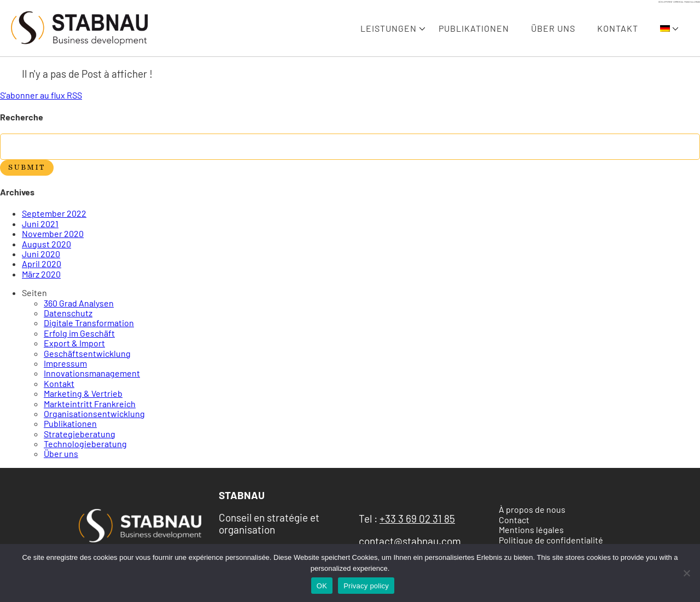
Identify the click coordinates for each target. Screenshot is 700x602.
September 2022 (54, 213)
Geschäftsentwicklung (87, 353)
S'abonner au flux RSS (41, 95)
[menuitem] (665, 28)
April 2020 (42, 264)
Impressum (65, 363)
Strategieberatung (80, 434)
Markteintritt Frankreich (90, 404)
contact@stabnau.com (410, 541)
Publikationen (474, 28)
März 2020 (41, 274)
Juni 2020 (41, 254)
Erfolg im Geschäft (79, 333)
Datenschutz (68, 313)
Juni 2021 (40, 224)
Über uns (553, 28)
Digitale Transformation (89, 323)
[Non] (686, 573)
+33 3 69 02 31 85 (417, 519)
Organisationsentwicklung (94, 413)
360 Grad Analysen (79, 303)
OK (322, 586)
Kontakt (618, 28)
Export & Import (74, 343)
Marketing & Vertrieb (83, 393)
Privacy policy (366, 586)
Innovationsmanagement (92, 373)
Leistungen (389, 28)
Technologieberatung (85, 444)
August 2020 (46, 244)
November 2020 (53, 233)
